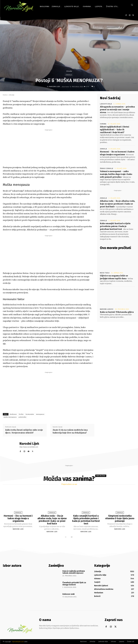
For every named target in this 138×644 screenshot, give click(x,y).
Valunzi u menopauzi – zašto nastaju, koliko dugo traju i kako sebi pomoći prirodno (116, 174)
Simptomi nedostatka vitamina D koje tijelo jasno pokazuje (120, 518)
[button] (132, 5)
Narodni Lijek (55, 87)
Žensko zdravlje (107, 168)
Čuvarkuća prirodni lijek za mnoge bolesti (74, 584)
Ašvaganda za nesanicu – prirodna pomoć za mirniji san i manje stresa (117, 110)
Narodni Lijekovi (107, 309)
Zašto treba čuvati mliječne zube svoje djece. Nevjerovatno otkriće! (24, 431)
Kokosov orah (69, 594)
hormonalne (30, 414)
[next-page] (71, 537)
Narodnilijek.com (18, 642)
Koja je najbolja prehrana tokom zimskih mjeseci (74, 572)
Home (5, 95)
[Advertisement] (49, 148)
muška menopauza (10, 417)
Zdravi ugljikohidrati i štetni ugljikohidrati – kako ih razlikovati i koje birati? (115, 130)
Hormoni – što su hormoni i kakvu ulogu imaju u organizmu (18, 518)
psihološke (23, 417)
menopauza (40, 414)
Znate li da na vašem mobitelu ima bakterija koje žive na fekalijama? (70, 431)
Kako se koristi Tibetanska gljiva (117, 312)
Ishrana (103, 124)
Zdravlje (69, 71)
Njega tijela (105, 273)
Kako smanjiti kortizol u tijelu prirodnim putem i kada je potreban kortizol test (115, 226)
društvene (13, 414)
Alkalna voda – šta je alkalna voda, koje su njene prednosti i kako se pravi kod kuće (117, 204)
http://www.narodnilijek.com (29, 447)
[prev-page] (66, 537)
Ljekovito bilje (106, 104)
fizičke (21, 414)
